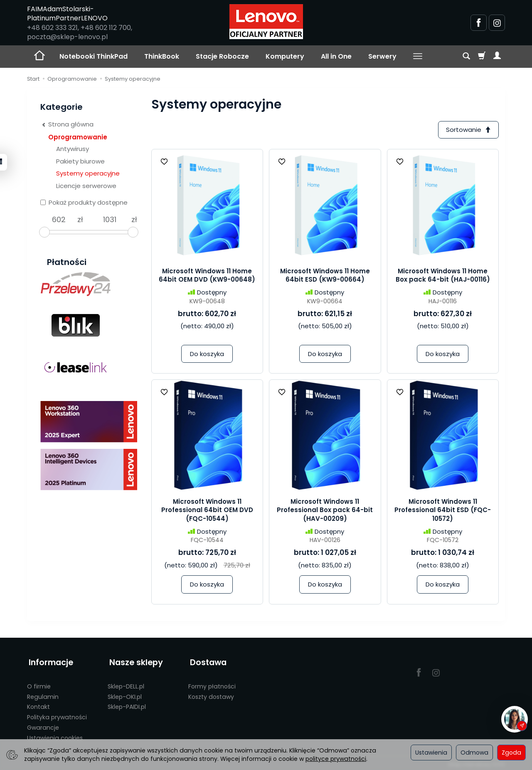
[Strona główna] (266, 22)
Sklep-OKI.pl (125, 694)
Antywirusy (73, 149)
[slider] (44, 232)
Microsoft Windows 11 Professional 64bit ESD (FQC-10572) (443, 511)
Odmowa (474, 753)
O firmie (39, 683)
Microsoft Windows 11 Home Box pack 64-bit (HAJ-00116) (443, 276)
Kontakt (38, 704)
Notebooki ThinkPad (94, 56)
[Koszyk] (482, 57)
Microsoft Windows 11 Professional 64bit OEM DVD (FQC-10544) (207, 511)
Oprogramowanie (78, 137)
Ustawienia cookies (55, 735)
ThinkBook (162, 56)
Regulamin (43, 694)
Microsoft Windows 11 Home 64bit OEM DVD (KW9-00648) (207, 276)
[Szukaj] (466, 57)
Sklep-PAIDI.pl (127, 704)
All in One (336, 56)
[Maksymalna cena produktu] (110, 220)
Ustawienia (431, 753)
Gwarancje (43, 725)
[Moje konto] (497, 57)
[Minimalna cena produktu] (59, 220)
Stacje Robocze (222, 56)
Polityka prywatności (57, 714)
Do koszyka (207, 355)
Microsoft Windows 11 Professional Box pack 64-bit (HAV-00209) (325, 511)
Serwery (382, 56)
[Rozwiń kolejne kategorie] (418, 57)
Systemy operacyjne (88, 173)
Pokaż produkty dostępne (84, 202)
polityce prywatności (336, 759)
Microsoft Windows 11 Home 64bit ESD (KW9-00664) (325, 276)
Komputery (285, 56)
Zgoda (511, 753)
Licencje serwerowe (86, 186)
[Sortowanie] (468, 130)
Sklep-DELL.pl (126, 683)
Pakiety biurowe (80, 161)
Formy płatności (212, 683)
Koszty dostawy (211, 694)
